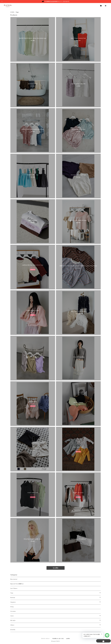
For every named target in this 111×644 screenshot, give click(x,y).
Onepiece (13, 602)
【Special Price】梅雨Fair (17, 584)
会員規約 (68, 639)
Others (12, 625)
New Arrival (14, 579)
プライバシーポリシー (46, 639)
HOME (12, 12)
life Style (13, 620)
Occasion (13, 611)
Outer (12, 616)
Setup (12, 607)
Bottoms (13, 598)
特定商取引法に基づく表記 (58, 639)
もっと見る (56, 568)
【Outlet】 (13, 630)
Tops (12, 593)
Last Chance (14, 588)
